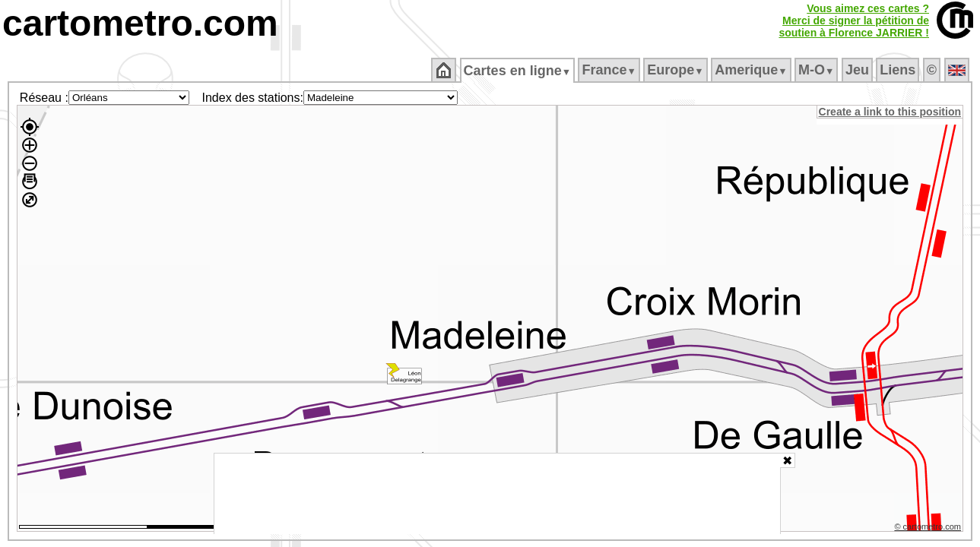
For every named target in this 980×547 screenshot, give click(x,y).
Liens (899, 70)
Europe (677, 70)
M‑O (818, 70)
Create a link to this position (891, 112)
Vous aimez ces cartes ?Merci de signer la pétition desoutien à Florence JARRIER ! (854, 21)
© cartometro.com (929, 529)
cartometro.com (140, 23)
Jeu (858, 70)
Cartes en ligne (518, 71)
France (610, 70)
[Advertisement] (497, 494)
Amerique (752, 70)
